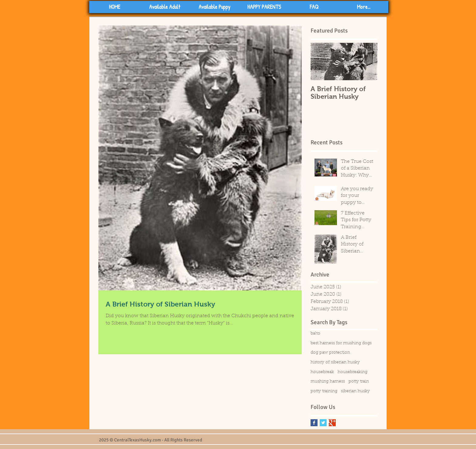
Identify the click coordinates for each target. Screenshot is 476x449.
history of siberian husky (335, 362)
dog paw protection (330, 353)
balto (315, 334)
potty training (324, 391)
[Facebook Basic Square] (314, 423)
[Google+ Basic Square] (332, 423)
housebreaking (352, 372)
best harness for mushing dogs (341, 343)
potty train (359, 382)
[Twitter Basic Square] (323, 423)
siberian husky (355, 391)
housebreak (322, 372)
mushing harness (328, 382)
